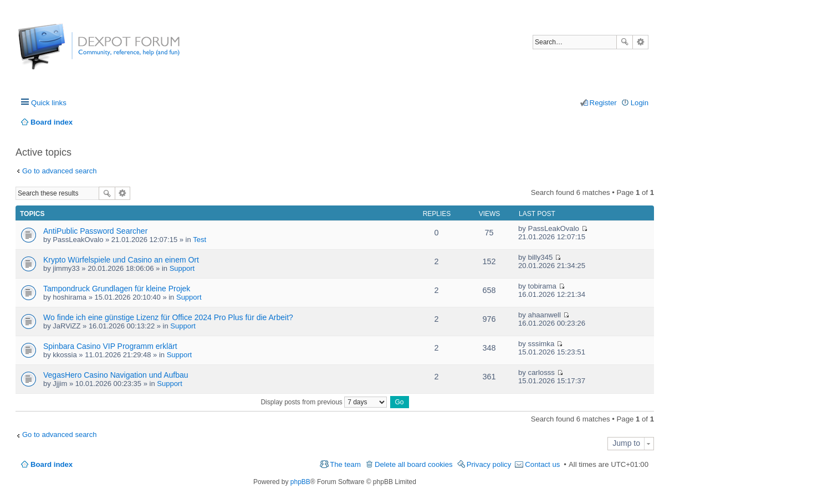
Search (625, 42)
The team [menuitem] (345, 464)
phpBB (300, 482)
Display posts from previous (324, 402)
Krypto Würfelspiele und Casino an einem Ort (121, 260)
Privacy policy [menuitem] (489, 464)
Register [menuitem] (603, 103)
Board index (52, 464)
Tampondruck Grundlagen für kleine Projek (117, 289)
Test (200, 240)
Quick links (49, 103)
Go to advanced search (59, 171)
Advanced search (640, 42)
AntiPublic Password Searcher (95, 231)
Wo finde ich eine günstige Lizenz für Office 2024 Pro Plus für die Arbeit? (168, 317)
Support (182, 268)
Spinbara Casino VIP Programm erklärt (110, 346)
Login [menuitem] (640, 103)
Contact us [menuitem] (542, 464)
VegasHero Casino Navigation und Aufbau (116, 375)
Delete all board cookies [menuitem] (414, 464)
